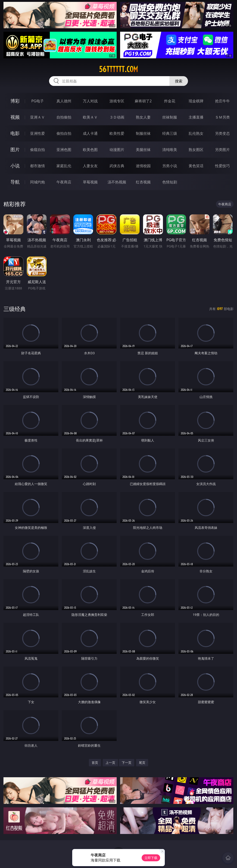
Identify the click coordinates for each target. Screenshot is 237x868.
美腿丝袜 (143, 150)
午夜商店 (64, 182)
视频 (15, 117)
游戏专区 (117, 101)
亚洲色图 (64, 150)
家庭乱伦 (64, 166)
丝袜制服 (170, 117)
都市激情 (37, 166)
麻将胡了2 (143, 101)
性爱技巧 (222, 166)
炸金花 (170, 101)
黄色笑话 (196, 166)
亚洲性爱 (37, 133)
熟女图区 (196, 150)
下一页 (127, 763)
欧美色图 (90, 150)
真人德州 (64, 101)
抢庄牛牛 (222, 101)
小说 (15, 166)
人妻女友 (90, 166)
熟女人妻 (143, 117)
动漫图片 (117, 150)
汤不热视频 (117, 182)
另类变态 (222, 133)
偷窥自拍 (37, 150)
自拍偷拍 (64, 117)
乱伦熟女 (196, 133)
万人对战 (90, 101)
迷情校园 (143, 166)
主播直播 (196, 117)
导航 (15, 182)
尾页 (142, 763)
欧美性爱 (117, 133)
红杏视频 (143, 182)
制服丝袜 (143, 133)
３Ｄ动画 (117, 117)
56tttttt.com (118, 69)
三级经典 (15, 309)
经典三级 (170, 133)
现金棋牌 (196, 101)
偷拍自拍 (64, 133)
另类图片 (222, 150)
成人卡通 (90, 133)
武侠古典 (117, 166)
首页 (95, 763)
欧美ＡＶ (90, 117)
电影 (15, 133)
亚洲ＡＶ (37, 117)
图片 (15, 149)
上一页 (110, 763)
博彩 (15, 101)
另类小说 (170, 166)
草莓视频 (90, 182)
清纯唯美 (170, 150)
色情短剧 (170, 182)
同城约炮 (37, 182)
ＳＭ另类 (222, 117)
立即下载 (151, 858)
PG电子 (37, 101)
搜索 (179, 81)
